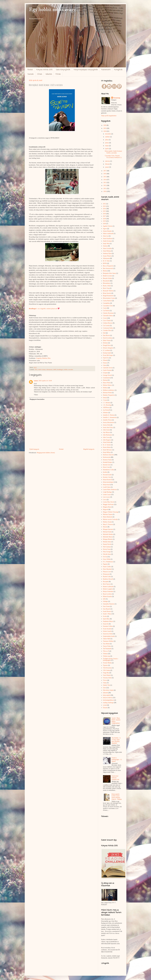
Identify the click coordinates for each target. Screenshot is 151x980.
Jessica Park (107, 425)
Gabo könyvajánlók (63, 70)
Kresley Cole (107, 477)
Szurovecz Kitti (108, 634)
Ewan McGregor (108, 355)
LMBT (55, 370)
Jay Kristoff (106, 410)
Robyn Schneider (108, 591)
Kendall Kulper (108, 462)
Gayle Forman (107, 370)
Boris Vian (106, 288)
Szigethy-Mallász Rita (43, 358)
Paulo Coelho (107, 567)
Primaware (106, 574)
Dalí (104, 333)
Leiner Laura (107, 495)
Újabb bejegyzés (34, 449)
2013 (105, 183)
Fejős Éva (106, 358)
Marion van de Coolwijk (110, 519)
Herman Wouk (107, 393)
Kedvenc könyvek (108, 455)
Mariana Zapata (108, 514)
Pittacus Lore (107, 572)
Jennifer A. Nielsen (109, 415)
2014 (105, 180)
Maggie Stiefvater (108, 504)
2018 (36, 370)
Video (105, 683)
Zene (104, 688)
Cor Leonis (106, 326)
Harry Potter (107, 383)
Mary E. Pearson (108, 524)
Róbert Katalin (107, 596)
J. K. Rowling (107, 405)
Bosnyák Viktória (108, 291)
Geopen (105, 373)
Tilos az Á (106, 651)
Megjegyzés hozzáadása (37, 399)
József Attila (107, 442)
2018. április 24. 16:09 (45, 381)
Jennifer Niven (107, 420)
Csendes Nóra (107, 330)
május (107, 146)
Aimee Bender (107, 231)
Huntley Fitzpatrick (109, 395)
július (107, 140)
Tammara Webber (108, 641)
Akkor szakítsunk (108, 234)
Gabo (105, 365)
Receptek (106, 582)
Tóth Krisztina (107, 668)
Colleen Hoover (108, 323)
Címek (40, 74)
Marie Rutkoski (108, 517)
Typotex (105, 665)
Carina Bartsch (107, 301)
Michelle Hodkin (108, 534)
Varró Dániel (107, 675)
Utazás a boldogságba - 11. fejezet (117, 760)
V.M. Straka (107, 670)
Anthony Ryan (107, 253)
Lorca (105, 500)
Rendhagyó (60, 370)
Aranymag (117, 98)
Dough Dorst (107, 345)
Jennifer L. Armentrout (110, 417)
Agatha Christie (108, 226)
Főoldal (30, 70)
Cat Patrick (106, 311)
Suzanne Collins (108, 626)
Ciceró (105, 318)
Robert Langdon (108, 589)
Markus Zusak (107, 522)
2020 (105, 125)
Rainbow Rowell (108, 579)
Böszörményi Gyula (109, 298)
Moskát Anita (107, 542)
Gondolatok (106, 378)
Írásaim (105, 708)
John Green (106, 430)
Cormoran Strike (108, 328)
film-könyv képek (108, 690)
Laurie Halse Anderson (110, 490)
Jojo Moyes (106, 432)
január (107, 167)
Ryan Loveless (107, 594)
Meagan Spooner (108, 529)
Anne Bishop (107, 251)
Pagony (105, 564)
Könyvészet (106, 485)
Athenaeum (49, 370)
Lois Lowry (106, 497)
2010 (105, 191)
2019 (105, 128)
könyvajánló (107, 695)
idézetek (105, 693)
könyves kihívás (108, 698)
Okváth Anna (107, 554)
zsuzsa (36, 381)
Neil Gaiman (107, 547)
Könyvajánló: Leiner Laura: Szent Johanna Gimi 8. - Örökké (117, 797)
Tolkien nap (106, 656)
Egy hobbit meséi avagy (52, 10)
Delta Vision (107, 340)
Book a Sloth (107, 286)
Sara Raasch (107, 609)
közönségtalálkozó (108, 700)
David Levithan (108, 338)
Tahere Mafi (107, 639)
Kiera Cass (106, 467)
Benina (105, 271)
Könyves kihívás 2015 (44, 70)
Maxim (105, 527)
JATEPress (106, 408)
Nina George (107, 552)
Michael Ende (107, 532)
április (107, 149)
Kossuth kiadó (107, 475)
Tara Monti (106, 644)
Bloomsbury (107, 283)
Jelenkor (105, 413)
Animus (105, 246)
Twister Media (107, 663)
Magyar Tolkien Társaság (110, 512)
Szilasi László (107, 631)
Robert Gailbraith (108, 587)
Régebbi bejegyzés (89, 449)
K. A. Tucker (107, 445)
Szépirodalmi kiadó (109, 636)
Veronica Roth (107, 678)
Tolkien (105, 654)
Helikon (105, 388)
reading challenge (108, 703)
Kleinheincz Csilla (108, 470)
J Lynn (105, 400)
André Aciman (42, 370)
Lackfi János (107, 487)
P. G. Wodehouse (108, 562)
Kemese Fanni (107, 460)
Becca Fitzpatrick (108, 266)
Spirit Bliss (106, 619)
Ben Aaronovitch (108, 268)
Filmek (58, 74)
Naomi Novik (107, 544)
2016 (105, 174)
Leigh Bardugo (107, 492)
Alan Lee (106, 236)
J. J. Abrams (107, 403)
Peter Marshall (107, 569)
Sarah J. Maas (107, 614)
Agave (105, 229)
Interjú (105, 398)
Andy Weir (106, 244)
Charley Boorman (108, 313)
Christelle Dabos (108, 316)
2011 (105, 188)
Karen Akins (107, 447)
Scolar (105, 616)
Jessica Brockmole (109, 422)
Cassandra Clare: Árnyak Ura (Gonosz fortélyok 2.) (113, 157)
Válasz (36, 395)
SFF (104, 599)
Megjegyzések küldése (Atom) (46, 453)
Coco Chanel (107, 321)
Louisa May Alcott (109, 502)
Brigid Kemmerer (108, 296)
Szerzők (31, 74)
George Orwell (107, 375)
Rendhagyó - (33, 309)
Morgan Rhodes (108, 539)
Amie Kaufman (108, 239)
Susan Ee (106, 624)
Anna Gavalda (107, 248)
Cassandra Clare (108, 306)
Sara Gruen (106, 606)
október (108, 137)
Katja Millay (107, 452)
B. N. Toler (106, 261)
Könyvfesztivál (108, 480)
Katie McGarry (107, 450)
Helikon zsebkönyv (109, 390)
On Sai (105, 557)
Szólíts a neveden (68, 370)
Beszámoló (106, 281)
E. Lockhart (106, 350)
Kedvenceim (106, 70)
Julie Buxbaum (107, 435)
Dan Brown (106, 335)
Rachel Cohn (107, 577)
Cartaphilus (106, 303)
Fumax (105, 363)
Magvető (106, 509)
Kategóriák (118, 70)
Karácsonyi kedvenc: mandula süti (115, 778)
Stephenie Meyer (108, 621)
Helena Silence (107, 385)
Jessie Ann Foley (108, 427)
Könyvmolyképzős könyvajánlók (86, 70)
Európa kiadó (107, 353)
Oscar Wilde (107, 559)
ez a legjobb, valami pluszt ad (47, 309)
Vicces (105, 680)
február (108, 164)
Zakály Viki (106, 685)
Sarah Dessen (107, 611)
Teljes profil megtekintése (109, 116)
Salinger (105, 601)
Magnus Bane (107, 507)
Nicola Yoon (107, 549)
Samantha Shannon (109, 604)
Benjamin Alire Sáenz (109, 273)
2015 (105, 177)
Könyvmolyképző (108, 482)
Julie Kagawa (107, 440)
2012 (105, 185)
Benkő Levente (107, 276)
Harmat (105, 380)
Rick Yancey (107, 584)
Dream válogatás (108, 348)
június (107, 143)
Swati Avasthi (107, 629)
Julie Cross (106, 437)
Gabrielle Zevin (108, 368)
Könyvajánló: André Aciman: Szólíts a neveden (113, 152)
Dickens (105, 343)
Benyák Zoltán (107, 278)
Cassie (105, 308)
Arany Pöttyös (107, 256)
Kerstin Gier (107, 465)
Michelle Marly (108, 537)
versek (105, 705)
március (108, 161)
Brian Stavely (107, 293)
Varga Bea (106, 673)
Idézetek (49, 74)
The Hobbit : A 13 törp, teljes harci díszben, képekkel (116, 741)
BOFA (105, 263)
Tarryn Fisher (107, 646)
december (108, 134)
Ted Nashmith (107, 649)
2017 (105, 171)
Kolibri (105, 472)
